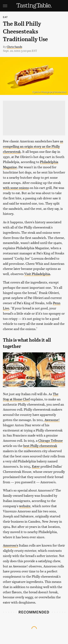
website (25, 506)
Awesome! (52, 420)
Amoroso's (11, 545)
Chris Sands (14, 47)
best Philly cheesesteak (40, 446)
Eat (5, 17)
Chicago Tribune (51, 440)
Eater (36, 466)
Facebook (58, 384)
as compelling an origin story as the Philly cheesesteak (33, 146)
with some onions (16, 188)
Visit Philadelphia (37, 274)
